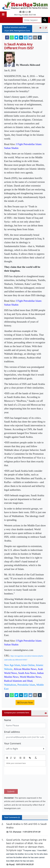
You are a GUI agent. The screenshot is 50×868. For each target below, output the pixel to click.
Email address (12, 732)
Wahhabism (10, 685)
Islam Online (28, 665)
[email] (35, 37)
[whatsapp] (12, 37)
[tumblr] (40, 37)
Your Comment (13, 743)
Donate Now (25, 703)
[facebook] (7, 37)
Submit (11, 779)
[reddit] (30, 37)
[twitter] (16, 37)
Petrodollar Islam (26, 685)
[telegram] (26, 37)
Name (8, 720)
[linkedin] (21, 37)
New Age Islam (12, 665)
